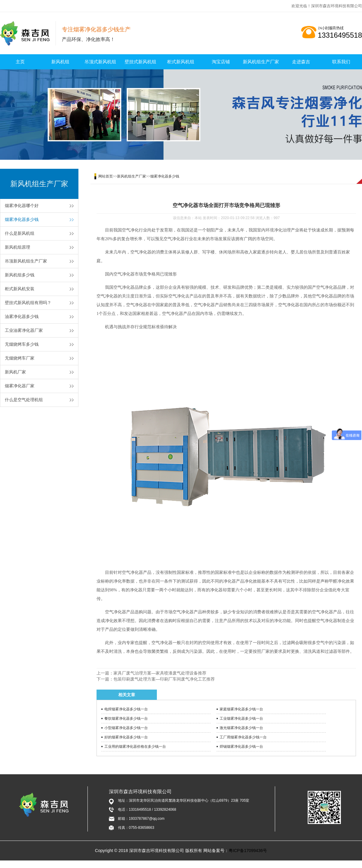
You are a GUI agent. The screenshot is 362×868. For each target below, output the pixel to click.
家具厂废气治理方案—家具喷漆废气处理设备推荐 (160, 673)
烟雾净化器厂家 (20, 386)
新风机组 (60, 62)
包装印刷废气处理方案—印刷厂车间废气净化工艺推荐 (164, 679)
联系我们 (341, 62)
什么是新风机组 (20, 233)
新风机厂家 (15, 372)
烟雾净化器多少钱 (22, 219)
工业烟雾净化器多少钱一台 (241, 719)
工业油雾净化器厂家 (24, 330)
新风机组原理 (17, 247)
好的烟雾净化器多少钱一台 (126, 737)
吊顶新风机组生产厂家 (26, 261)
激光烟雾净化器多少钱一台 (241, 728)
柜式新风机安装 (20, 289)
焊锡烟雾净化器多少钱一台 (241, 747)
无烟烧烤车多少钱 (22, 344)
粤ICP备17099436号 (248, 851)
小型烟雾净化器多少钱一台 (126, 728)
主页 (20, 62)
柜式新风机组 (181, 62)
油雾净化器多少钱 (22, 316)
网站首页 (106, 176)
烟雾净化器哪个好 (22, 206)
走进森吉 (301, 62)
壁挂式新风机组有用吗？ (28, 303)
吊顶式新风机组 (100, 62)
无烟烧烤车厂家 (20, 358)
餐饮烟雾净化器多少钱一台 (126, 719)
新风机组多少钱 (20, 275)
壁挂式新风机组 (140, 62)
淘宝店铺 (221, 62)
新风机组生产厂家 (261, 62)
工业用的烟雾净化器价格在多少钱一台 (135, 747)
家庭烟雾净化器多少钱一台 (241, 709)
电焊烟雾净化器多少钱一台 (126, 709)
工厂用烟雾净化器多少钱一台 (243, 737)
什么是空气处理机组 (24, 400)
